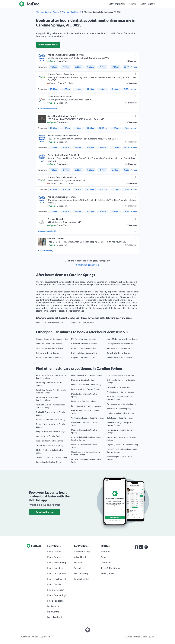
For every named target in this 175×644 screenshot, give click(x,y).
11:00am (66, 89)
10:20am (78, 190)
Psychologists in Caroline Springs (120, 413)
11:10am (78, 89)
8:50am (78, 148)
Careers (105, 557)
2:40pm (103, 89)
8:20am (78, 170)
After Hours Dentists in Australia (48, 12)
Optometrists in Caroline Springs (120, 375)
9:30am (91, 67)
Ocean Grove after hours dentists (50, 348)
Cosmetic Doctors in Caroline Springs (52, 458)
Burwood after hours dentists (84, 348)
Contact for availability (87, 109)
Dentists (78, 563)
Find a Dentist (54, 557)
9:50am (103, 148)
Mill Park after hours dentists (83, 339)
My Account (53, 606)
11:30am (78, 128)
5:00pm (127, 89)
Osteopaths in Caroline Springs (119, 387)
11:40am (127, 148)
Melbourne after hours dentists (120, 358)
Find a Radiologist (56, 601)
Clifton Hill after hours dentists (84, 344)
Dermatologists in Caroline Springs (86, 389)
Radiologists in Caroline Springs (120, 418)
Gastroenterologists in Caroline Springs (87, 418)
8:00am (54, 170)
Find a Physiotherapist (58, 563)
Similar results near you (87, 265)
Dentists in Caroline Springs (83, 380)
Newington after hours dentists (120, 344)
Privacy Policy (108, 574)
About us (105, 552)
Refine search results (48, 45)
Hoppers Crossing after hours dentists (52, 339)
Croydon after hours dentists (83, 358)
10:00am (54, 190)
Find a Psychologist (57, 579)
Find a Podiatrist (55, 568)
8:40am (66, 148)
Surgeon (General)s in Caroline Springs (122, 445)
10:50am (54, 89)
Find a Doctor (54, 552)
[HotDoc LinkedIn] (141, 547)
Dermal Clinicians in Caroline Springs (87, 385)
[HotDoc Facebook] (136, 547)
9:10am (66, 67)
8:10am (66, 170)
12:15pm (115, 128)
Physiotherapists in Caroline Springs (121, 404)
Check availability (87, 251)
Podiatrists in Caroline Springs (119, 409)
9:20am (78, 67)
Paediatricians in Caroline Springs (120, 392)
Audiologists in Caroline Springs (49, 436)
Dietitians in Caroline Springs (83, 401)
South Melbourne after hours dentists (122, 339)
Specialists (79, 568)
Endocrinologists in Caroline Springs (86, 406)
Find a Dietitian (55, 584)
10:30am (127, 67)
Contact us (106, 563)
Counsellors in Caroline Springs (49, 462)
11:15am (66, 128)
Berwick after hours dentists (118, 353)
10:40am (103, 190)
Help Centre (53, 612)
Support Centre (82, 579)
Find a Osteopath (56, 590)
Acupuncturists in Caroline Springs (51, 432)
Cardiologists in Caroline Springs (49, 441)
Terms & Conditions (110, 568)
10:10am (115, 67)
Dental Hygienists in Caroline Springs (87, 375)
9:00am (54, 67)
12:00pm (103, 128)
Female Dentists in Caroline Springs (51, 420)
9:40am (103, 67)
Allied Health (80, 557)
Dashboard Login (82, 574)
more (134, 67)
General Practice (82, 552)
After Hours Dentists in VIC (72, 12)
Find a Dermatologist (57, 595)
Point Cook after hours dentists (49, 344)
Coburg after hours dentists (48, 353)
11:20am (91, 89)
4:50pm (115, 89)
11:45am (91, 128)
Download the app (45, 512)
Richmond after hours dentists (84, 353)
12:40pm (127, 212)
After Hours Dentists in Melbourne (51, 323)
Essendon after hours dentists (49, 358)
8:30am (54, 148)
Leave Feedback (55, 617)
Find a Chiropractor (57, 574)
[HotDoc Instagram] (146, 547)
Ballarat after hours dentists (118, 348)
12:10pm (127, 190)
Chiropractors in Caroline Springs (50, 446)
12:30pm (127, 128)
